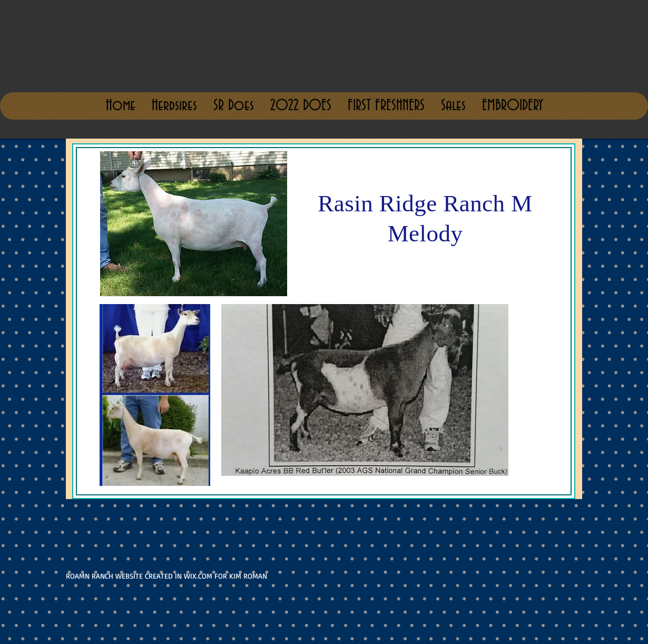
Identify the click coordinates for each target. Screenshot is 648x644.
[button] (453, 106)
